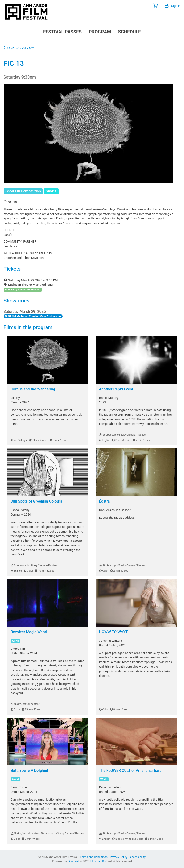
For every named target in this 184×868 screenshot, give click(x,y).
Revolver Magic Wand (29, 632)
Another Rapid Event (116, 389)
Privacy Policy (119, 857)
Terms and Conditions (94, 857)
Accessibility (138, 857)
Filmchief (73, 861)
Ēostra (105, 501)
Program (100, 32)
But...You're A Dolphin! (29, 771)
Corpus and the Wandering (33, 389)
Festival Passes (62, 32)
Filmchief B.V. (98, 861)
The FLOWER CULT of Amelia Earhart (130, 771)
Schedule (129, 32)
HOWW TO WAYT (113, 632)
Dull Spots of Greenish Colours (36, 501)
